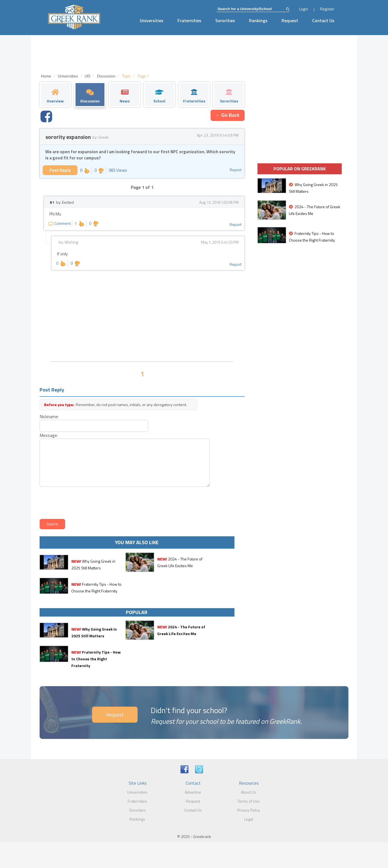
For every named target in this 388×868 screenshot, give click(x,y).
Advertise (193, 792)
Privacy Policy (249, 810)
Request (290, 20)
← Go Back (228, 115)
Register (327, 9)
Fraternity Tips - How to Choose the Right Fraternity (96, 659)
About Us (248, 792)
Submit (52, 524)
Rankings (258, 20)
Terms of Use (249, 801)
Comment (60, 223)
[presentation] (81, 502)
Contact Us (323, 20)
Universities (152, 20)
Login (303, 9)
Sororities (225, 20)
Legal (249, 819)
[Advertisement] (142, 315)
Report (236, 170)
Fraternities (189, 20)
